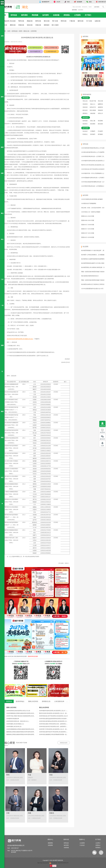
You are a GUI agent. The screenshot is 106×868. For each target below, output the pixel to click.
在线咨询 (102, 426)
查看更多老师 (64, 743)
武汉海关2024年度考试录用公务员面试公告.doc (20, 339)
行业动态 (82, 845)
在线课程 (50, 845)
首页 (9, 31)
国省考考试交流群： (27, 656)
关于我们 (88, 15)
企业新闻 (82, 843)
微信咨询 (102, 439)
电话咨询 (102, 432)
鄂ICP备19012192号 (43, 863)
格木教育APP (46, 2)
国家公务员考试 (33, 701)
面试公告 (26, 31)
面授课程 (81, 10)
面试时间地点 (20, 701)
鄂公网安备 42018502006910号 (59, 863)
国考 (21, 31)
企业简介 (98, 843)
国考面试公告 (46, 701)
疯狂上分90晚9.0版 (51, 48)
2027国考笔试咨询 (35, 48)
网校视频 (35, 15)
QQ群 (102, 446)
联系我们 (98, 848)
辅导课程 (24, 15)
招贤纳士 (98, 845)
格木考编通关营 (35, 51)
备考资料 (46, 15)
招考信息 (14, 15)
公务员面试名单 (59, 701)
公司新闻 (77, 15)
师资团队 (67, 15)
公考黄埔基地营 (51, 51)
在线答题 (56, 15)
